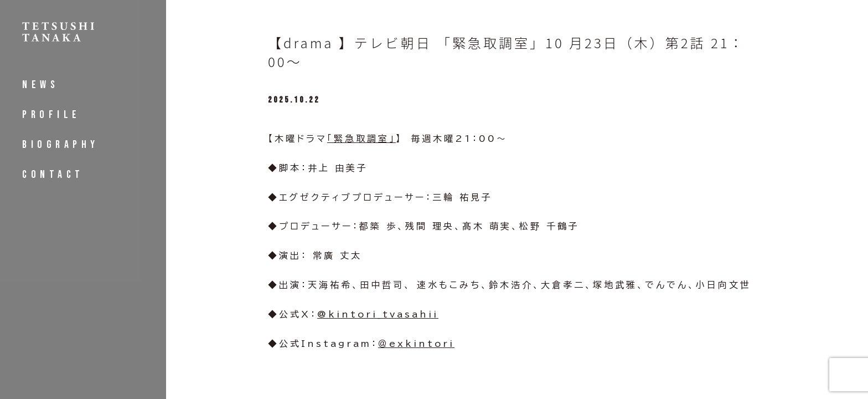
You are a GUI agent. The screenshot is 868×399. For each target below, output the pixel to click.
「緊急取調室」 (361, 139)
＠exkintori (416, 344)
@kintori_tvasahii (378, 314)
